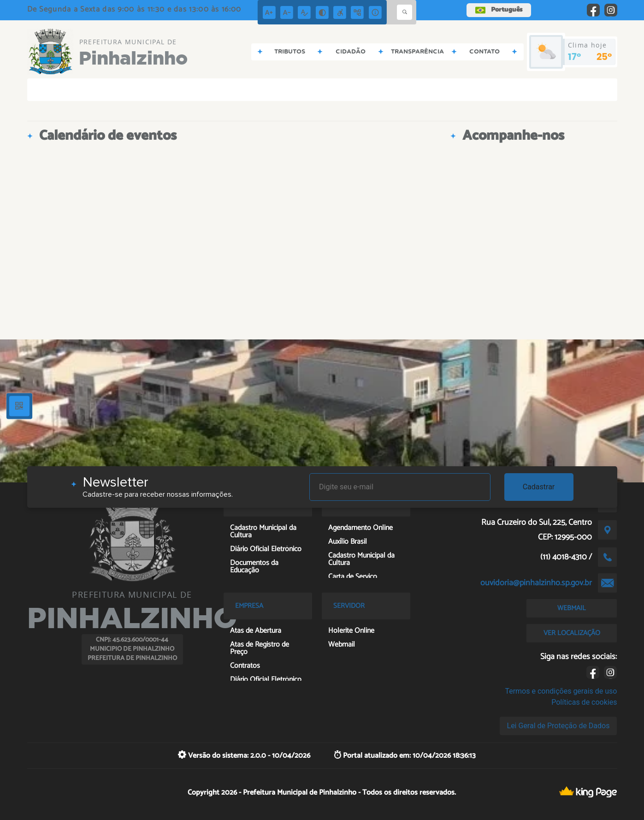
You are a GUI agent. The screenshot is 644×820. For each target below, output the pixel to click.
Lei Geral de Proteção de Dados (558, 726)
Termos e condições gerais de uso (561, 691)
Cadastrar (539, 487)
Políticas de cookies (584, 702)
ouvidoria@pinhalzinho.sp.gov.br (536, 583)
